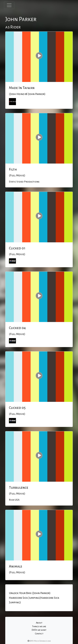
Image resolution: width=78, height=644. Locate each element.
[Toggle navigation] (9, 5)
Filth (13, 169)
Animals (16, 566)
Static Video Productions (24, 182)
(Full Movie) (17, 175)
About (39, 623)
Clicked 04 (17, 328)
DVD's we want (39, 630)
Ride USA (14, 500)
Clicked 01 (17, 248)
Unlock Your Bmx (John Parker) (30, 593)
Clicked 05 (17, 408)
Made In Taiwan (22, 88)
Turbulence (19, 487)
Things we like (39, 626)
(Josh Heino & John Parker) (27, 94)
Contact (39, 634)
